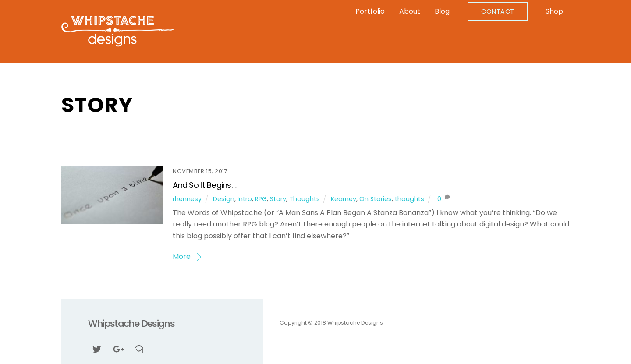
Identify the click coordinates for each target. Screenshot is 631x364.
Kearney (344, 199)
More (182, 256)
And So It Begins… (204, 185)
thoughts (409, 199)
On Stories (376, 199)
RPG (261, 199)
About (410, 11)
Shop (554, 11)
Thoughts (305, 199)
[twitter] (97, 348)
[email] (139, 348)
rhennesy (187, 199)
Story (278, 199)
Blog (442, 11)
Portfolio (370, 11)
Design (224, 199)
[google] (118, 348)
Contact (498, 11)
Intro (245, 199)
